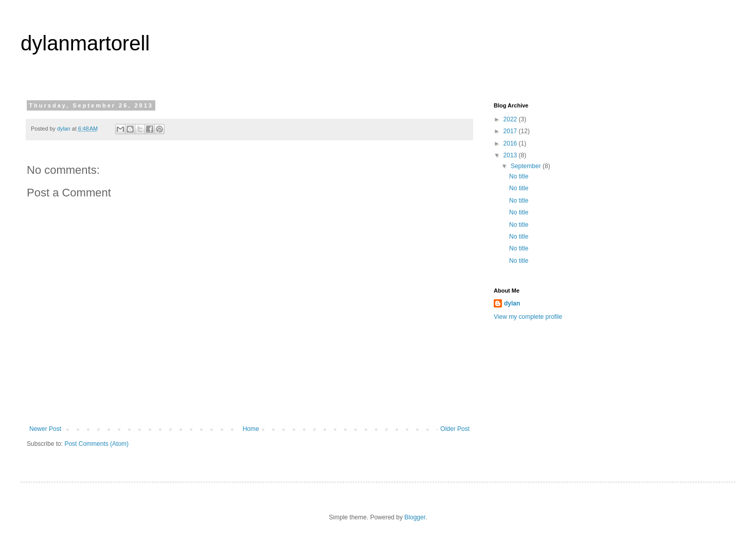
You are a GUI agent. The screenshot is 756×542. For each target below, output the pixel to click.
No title (519, 176)
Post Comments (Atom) (96, 444)
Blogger (415, 517)
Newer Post (45, 429)
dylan (512, 303)
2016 (511, 143)
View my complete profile (528, 317)
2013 (511, 155)
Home (251, 429)
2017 (511, 131)
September (527, 166)
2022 (511, 119)
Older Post (455, 429)
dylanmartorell (85, 43)
